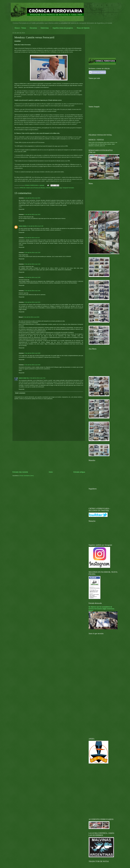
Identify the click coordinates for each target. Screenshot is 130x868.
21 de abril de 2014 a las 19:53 (32, 214)
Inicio (51, 472)
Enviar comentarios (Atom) (27, 476)
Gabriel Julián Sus (24, 378)
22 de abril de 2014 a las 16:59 (32, 353)
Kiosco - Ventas (20, 28)
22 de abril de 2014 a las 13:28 (32, 264)
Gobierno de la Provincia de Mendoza (36, 188)
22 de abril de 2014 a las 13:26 (32, 252)
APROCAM (22, 188)
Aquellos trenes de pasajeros (63, 28)
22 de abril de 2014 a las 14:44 (32, 291)
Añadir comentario (20, 393)
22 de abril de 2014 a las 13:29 (32, 277)
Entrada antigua (79, 472)
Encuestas (33, 28)
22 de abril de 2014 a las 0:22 (32, 238)
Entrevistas (45, 28)
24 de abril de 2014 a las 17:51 (37, 378)
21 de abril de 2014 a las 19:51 (32, 198)
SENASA (48, 188)
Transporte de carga (57, 188)
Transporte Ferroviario (68, 188)
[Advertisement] (49, 456)
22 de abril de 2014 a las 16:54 (31, 317)
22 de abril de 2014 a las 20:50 (32, 365)
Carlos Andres (23, 226)
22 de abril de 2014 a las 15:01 (32, 302)
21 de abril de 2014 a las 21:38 (35, 226)
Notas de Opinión (83, 28)
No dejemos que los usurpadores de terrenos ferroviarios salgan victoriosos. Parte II (102, 609)
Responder (22, 209)
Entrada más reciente (20, 472)
